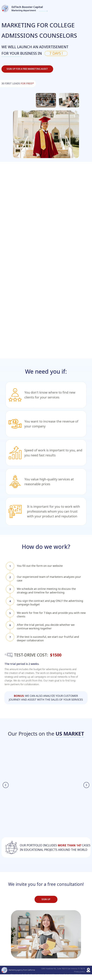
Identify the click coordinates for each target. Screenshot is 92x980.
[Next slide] (86, 788)
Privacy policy (79, 977)
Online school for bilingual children (27, 770)
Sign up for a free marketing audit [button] (27, 69)
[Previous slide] (6, 788)
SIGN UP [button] (46, 905)
